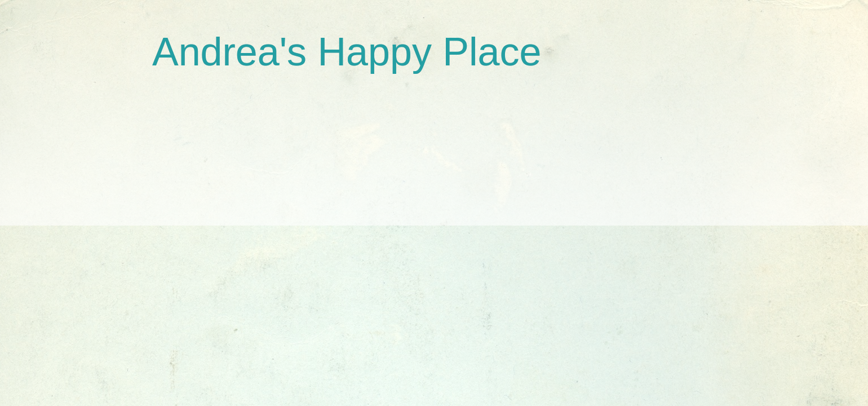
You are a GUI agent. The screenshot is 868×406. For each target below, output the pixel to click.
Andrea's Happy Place (347, 52)
